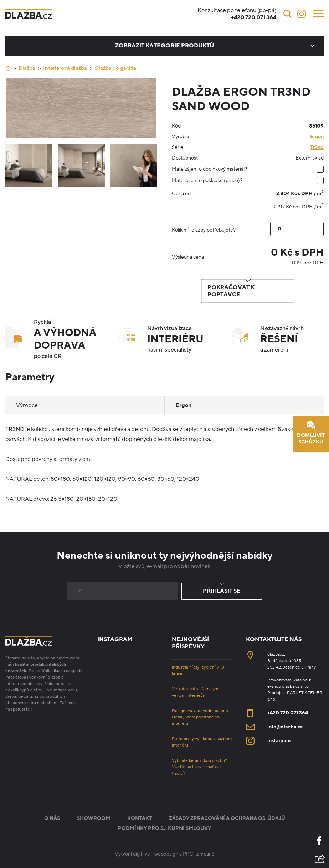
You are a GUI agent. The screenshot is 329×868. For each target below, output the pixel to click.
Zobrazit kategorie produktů (164, 46)
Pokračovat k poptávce (248, 291)
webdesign (166, 854)
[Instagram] (302, 14)
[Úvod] (8, 68)
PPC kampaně (199, 854)
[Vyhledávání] (288, 14)
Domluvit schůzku (311, 433)
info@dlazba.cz (285, 727)
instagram (279, 741)
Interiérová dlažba (65, 68)
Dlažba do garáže (115, 68)
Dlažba (27, 68)
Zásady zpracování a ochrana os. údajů (227, 818)
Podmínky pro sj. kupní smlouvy (164, 828)
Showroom (94, 818)
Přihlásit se (222, 591)
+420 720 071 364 (288, 713)
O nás (52, 818)
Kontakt (140, 818)
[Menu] (318, 13)
